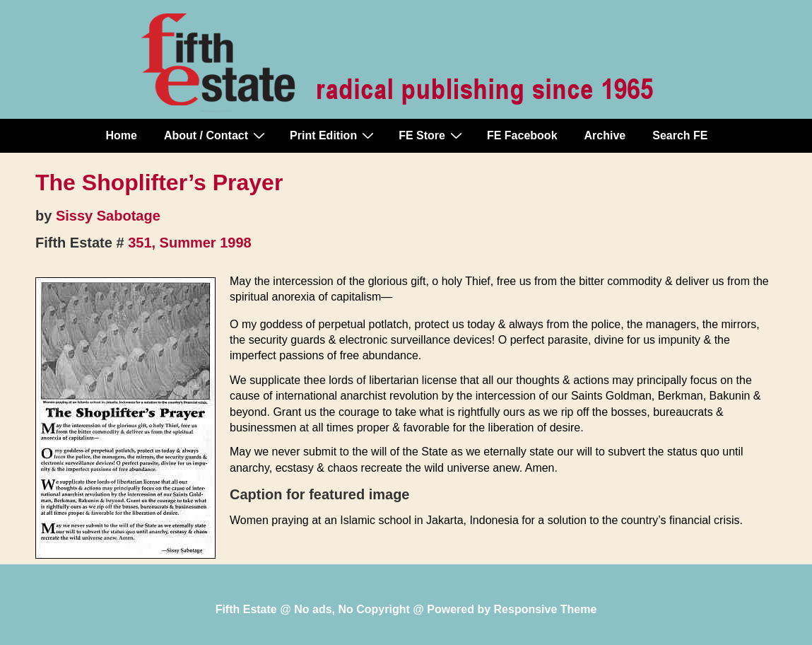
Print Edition (334, 135)
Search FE (680, 135)
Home (122, 135)
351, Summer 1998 (190, 243)
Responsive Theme (546, 609)
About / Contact (216, 135)
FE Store (432, 135)
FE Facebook (522, 135)
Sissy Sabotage (108, 216)
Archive (605, 135)
